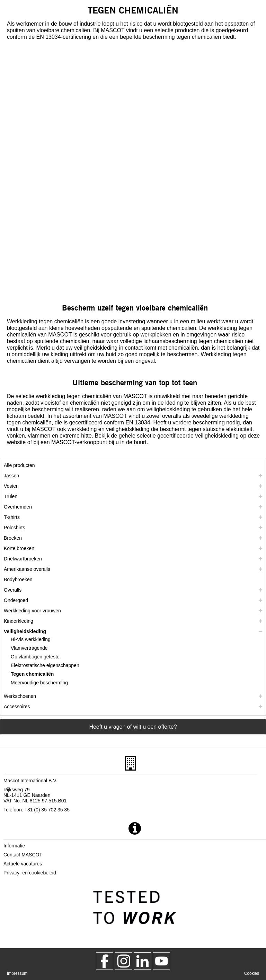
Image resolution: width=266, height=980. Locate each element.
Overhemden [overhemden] (18, 507)
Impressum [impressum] (17, 973)
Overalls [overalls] (13, 590)
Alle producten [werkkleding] (19, 465)
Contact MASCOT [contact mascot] (23, 855)
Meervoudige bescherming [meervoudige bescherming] (39, 683)
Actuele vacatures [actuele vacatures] (23, 864)
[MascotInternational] (161, 961)
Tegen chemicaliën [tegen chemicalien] (32, 674)
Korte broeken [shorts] (19, 548)
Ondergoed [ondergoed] (16, 600)
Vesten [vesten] (11, 486)
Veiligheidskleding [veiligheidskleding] (25, 631)
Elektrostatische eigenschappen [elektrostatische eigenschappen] (45, 665)
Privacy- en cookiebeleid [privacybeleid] (30, 873)
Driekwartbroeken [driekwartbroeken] (23, 559)
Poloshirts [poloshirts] (14, 528)
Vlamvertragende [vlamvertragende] (29, 648)
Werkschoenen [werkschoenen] (20, 696)
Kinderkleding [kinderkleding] (19, 621)
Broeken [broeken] (13, 538)
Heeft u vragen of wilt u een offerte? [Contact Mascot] (133, 727)
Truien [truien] (11, 496)
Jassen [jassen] (11, 476)
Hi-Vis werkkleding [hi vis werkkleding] (31, 639)
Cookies (252, 973)
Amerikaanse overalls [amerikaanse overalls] (27, 569)
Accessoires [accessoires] (17, 707)
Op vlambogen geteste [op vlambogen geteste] (35, 657)
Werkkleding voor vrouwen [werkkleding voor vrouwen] (32, 611)
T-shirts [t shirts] (12, 517)
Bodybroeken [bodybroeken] (18, 579)
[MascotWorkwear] (105, 961)
